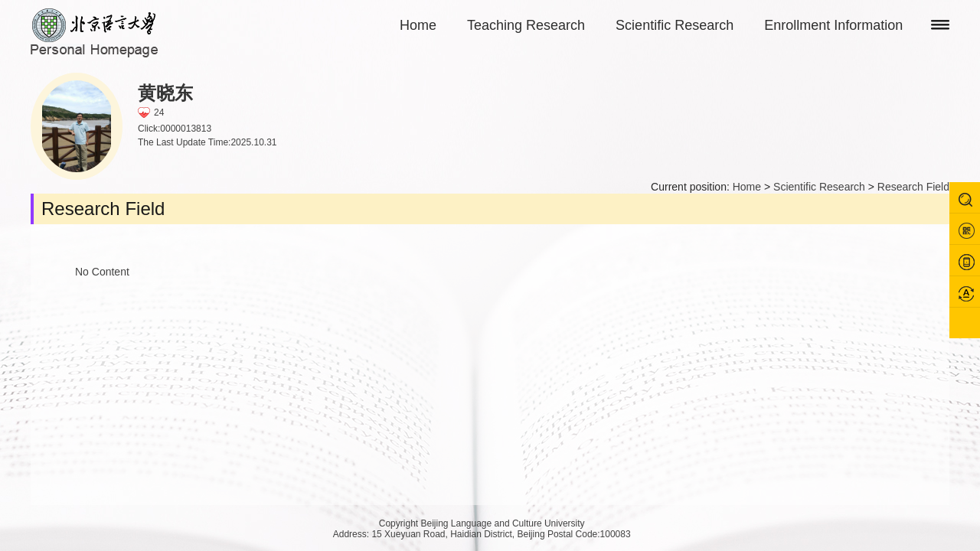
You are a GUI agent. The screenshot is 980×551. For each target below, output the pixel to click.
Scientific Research (675, 25)
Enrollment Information (833, 25)
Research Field (913, 187)
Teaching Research (526, 25)
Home (418, 25)
